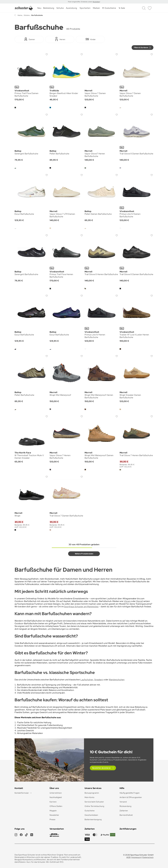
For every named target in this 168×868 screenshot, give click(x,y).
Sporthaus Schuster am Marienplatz (81, 607)
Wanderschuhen (117, 680)
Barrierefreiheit (126, 815)
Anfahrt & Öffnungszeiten (131, 797)
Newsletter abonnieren (101, 768)
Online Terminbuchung (94, 806)
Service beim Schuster (94, 802)
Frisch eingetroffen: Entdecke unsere (80, 2)
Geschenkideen (91, 815)
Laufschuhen (87, 680)
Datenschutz (148, 857)
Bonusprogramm (92, 793)
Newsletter (54, 815)
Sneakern (99, 680)
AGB (128, 857)
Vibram (127, 601)
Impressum (136, 857)
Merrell (140, 601)
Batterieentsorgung (93, 819)
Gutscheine (90, 811)
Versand (123, 802)
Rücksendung (125, 806)
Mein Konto (89, 797)
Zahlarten (124, 811)
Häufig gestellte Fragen (130, 793)
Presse (52, 819)
